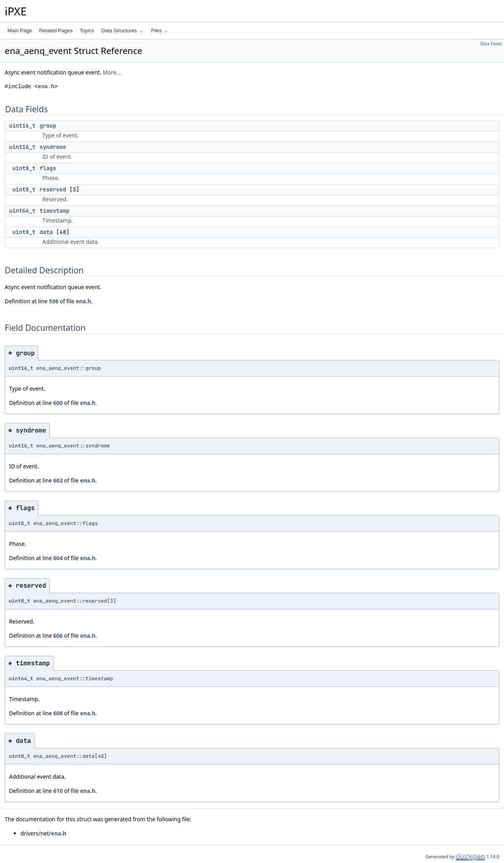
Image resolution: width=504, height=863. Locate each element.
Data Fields (491, 44)
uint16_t (22, 126)
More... (112, 72)
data (46, 232)
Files (160, 31)
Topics (87, 31)
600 (58, 403)
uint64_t (22, 211)
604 (58, 558)
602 (58, 480)
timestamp (55, 211)
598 (54, 301)
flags (48, 168)
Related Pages (56, 31)
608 (58, 713)
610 (58, 791)
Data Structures (122, 31)
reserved (53, 189)
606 (58, 636)
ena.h (46, 86)
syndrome (53, 147)
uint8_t (24, 168)
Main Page (20, 31)
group (48, 126)
